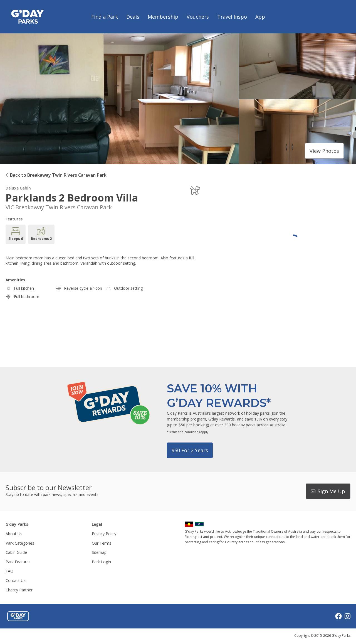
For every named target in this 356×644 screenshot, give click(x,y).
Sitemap (99, 552)
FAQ (9, 571)
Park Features (18, 562)
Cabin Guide (16, 552)
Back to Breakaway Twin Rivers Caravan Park (58, 175)
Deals (133, 17)
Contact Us (16, 580)
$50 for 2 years (190, 450)
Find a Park (105, 17)
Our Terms (102, 543)
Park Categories (20, 543)
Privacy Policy (104, 534)
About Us (14, 534)
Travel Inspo (232, 17)
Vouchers (198, 17)
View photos (324, 151)
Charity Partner (19, 590)
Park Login (101, 562)
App (260, 17)
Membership (163, 17)
